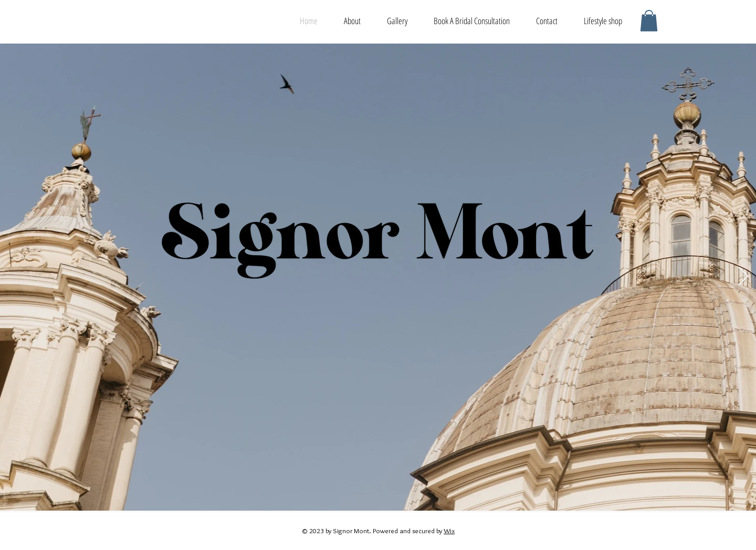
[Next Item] (743, 277)
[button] (649, 21)
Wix (449, 531)
